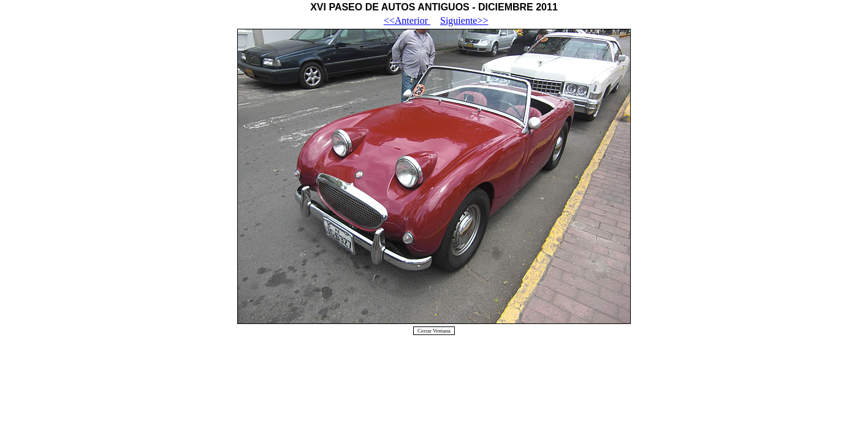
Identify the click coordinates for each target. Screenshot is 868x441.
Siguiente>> (464, 21)
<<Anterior (407, 21)
